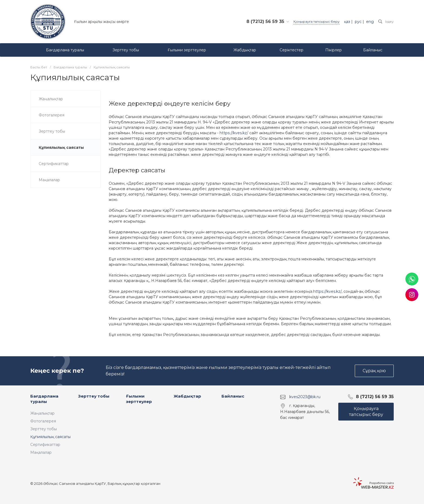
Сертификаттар (45, 445)
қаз (347, 22)
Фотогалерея (43, 421)
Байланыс (233, 396)
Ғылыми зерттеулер (139, 399)
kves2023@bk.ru (305, 397)
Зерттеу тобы (44, 429)
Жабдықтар (187, 396)
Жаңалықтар (42, 413)
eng (370, 22)
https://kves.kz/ (234, 133)
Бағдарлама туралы (44, 399)
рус (358, 22)
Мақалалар (41, 452)
